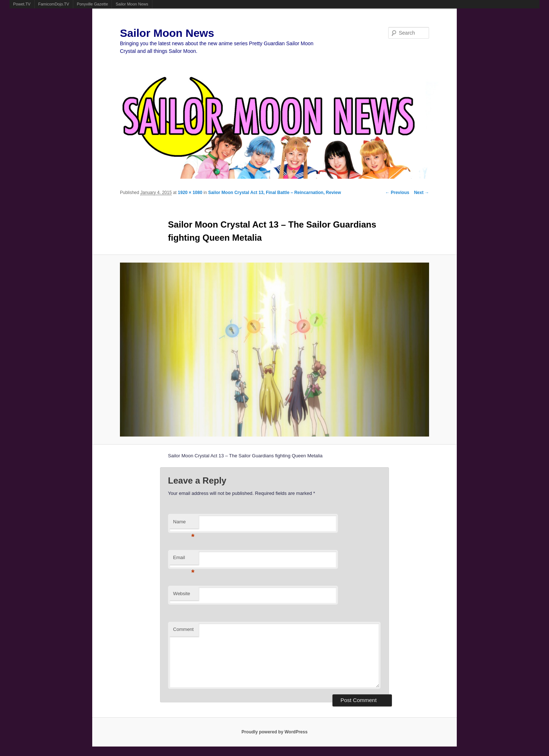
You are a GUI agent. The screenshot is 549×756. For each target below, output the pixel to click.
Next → (422, 193)
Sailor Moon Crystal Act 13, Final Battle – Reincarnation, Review (274, 193)
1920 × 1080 (190, 193)
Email (184, 560)
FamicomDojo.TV (54, 4)
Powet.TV (22, 4)
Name (184, 524)
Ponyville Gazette (93, 4)
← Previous (397, 193)
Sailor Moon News (132, 4)
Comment (183, 629)
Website (182, 594)
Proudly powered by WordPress (274, 732)
